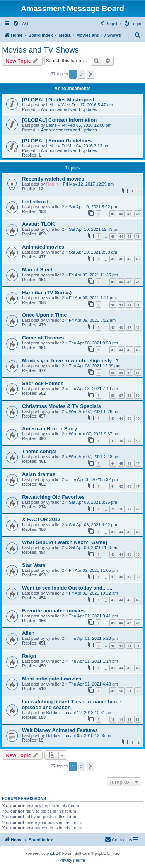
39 (129, 441)
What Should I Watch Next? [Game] (65, 542)
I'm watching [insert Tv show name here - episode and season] (72, 704)
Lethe (51, 105)
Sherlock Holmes (43, 383)
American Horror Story (49, 429)
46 (138, 214)
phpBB (53, 854)
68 (138, 373)
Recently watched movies (53, 179)
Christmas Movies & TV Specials (61, 406)
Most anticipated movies (52, 679)
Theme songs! (39, 451)
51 (129, 691)
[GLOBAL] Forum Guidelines (57, 141)
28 (138, 509)
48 (138, 259)
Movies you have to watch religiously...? (70, 361)
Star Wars (34, 565)
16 (138, 719)
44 (121, 214)
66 (121, 373)
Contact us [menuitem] (119, 839)
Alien (28, 633)
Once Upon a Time (44, 315)
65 (113, 373)
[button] (90, 74)
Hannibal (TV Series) (47, 292)
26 (121, 509)
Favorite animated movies (53, 611)
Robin (52, 184)
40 (138, 441)
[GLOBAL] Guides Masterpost (58, 100)
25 (113, 509)
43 (113, 214)
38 (121, 441)
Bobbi (51, 713)
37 (113, 441)
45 (129, 214)
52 (138, 691)
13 (113, 719)
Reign (29, 656)
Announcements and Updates (69, 109)
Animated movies (43, 247)
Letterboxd (35, 202)
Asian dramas (39, 474)
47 (129, 259)
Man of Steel (37, 270)
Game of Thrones (43, 338)
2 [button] (81, 74)
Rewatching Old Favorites (53, 497)
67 (129, 373)
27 (129, 509)
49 (129, 577)
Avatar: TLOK (38, 224)
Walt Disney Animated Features (60, 730)
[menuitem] (20, 24)
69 (138, 395)
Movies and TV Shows (40, 50)
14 (121, 719)
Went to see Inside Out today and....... (67, 588)
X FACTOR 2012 (41, 519)
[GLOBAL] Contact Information (59, 120)
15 (129, 719)
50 (138, 577)
